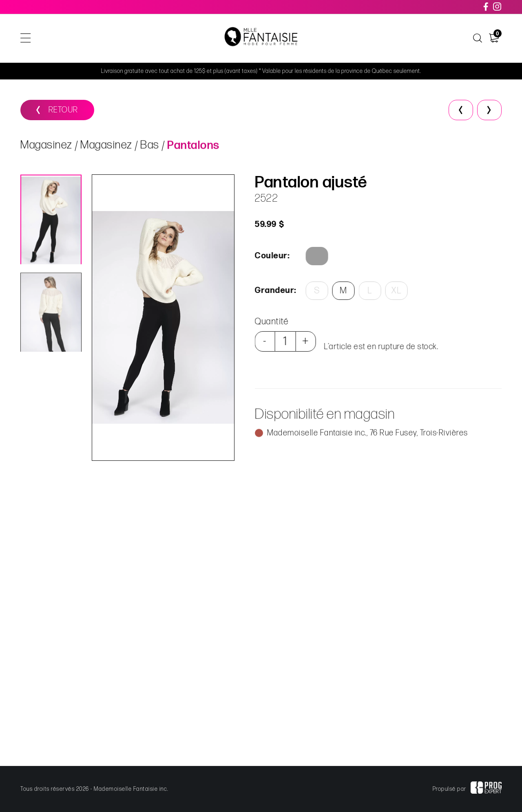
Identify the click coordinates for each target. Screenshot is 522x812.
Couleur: (272, 256)
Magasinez (46, 146)
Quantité (271, 322)
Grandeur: (274, 290)
